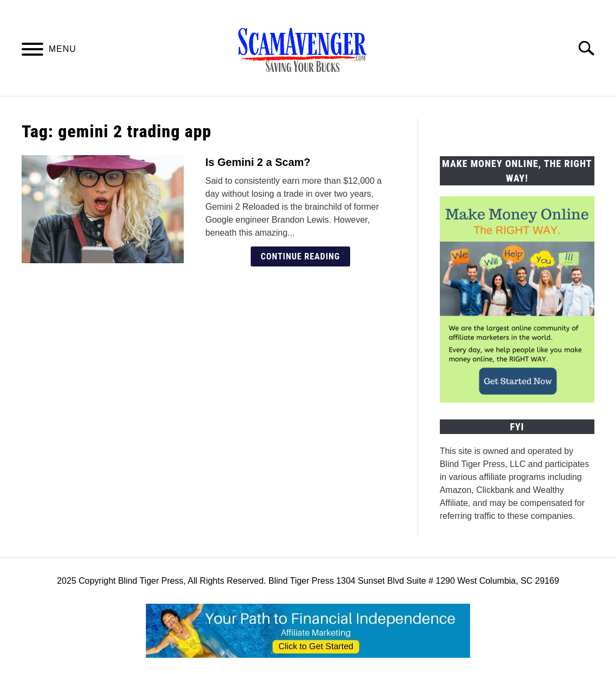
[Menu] (32, 51)
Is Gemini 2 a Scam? (258, 162)
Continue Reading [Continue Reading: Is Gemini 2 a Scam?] (301, 256)
